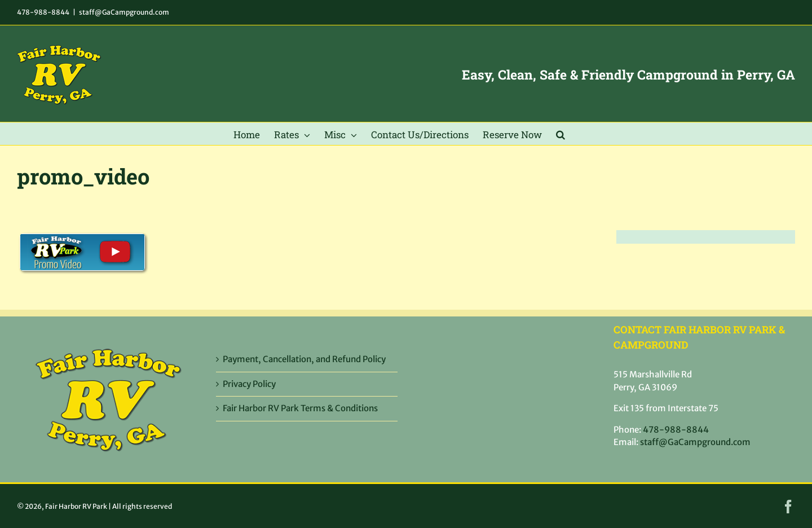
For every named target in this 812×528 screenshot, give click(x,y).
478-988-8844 (43, 12)
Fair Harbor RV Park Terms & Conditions (300, 408)
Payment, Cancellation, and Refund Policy (304, 359)
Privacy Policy (249, 384)
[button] (561, 134)
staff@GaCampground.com (124, 12)
